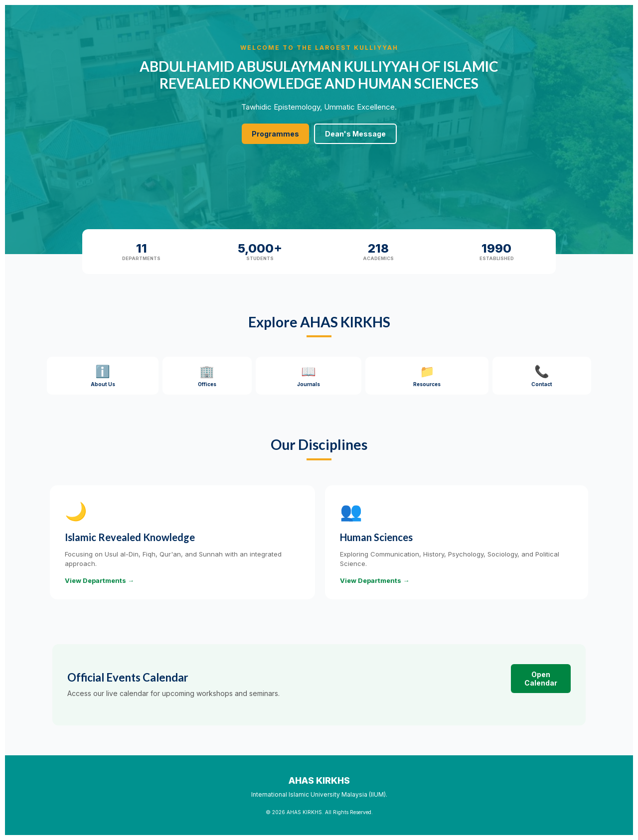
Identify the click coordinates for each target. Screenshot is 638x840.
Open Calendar (541, 679)
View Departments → (99, 580)
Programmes (275, 134)
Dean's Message (355, 134)
